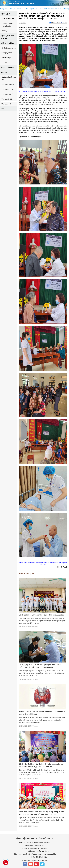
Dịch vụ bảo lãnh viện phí (8, 37)
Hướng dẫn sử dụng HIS (9, 78)
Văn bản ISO (6, 104)
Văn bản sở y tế (7, 94)
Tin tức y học (6, 58)
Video (3, 109)
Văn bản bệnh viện (8, 84)
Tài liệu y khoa (7, 53)
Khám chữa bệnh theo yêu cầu (8, 25)
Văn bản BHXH (7, 99)
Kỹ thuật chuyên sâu (9, 48)
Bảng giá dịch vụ (8, 18)
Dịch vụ (4, 31)
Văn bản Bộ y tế (7, 89)
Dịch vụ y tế (6, 14)
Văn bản (4, 72)
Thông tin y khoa (8, 43)
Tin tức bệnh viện (8, 67)
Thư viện (5, 62)
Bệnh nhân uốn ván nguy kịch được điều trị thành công (42, 615)
